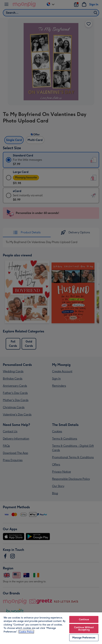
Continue (84, 619)
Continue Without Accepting (84, 629)
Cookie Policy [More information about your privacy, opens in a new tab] (26, 632)
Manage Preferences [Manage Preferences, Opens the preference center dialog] (84, 638)
